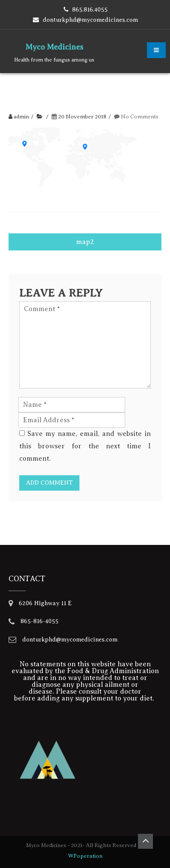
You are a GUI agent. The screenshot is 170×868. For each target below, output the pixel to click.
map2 (85, 242)
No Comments (140, 117)
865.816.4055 (90, 10)
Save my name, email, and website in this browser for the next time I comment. (85, 446)
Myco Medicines (54, 47)
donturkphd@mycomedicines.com (90, 20)
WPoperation (85, 856)
